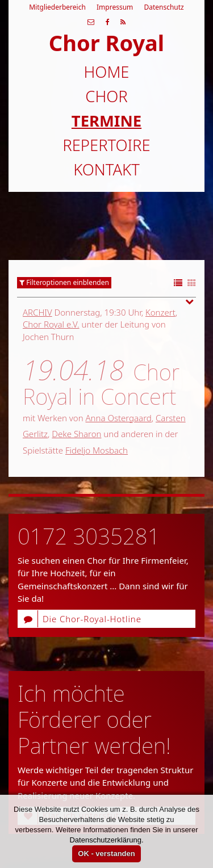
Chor (106, 96)
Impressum (115, 7)
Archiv (37, 312)
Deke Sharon (76, 434)
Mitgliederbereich (57, 7)
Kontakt (106, 169)
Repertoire (106, 145)
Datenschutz (164, 7)
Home (107, 72)
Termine (106, 121)
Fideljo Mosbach (97, 450)
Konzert (160, 312)
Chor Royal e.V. (51, 324)
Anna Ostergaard (118, 418)
